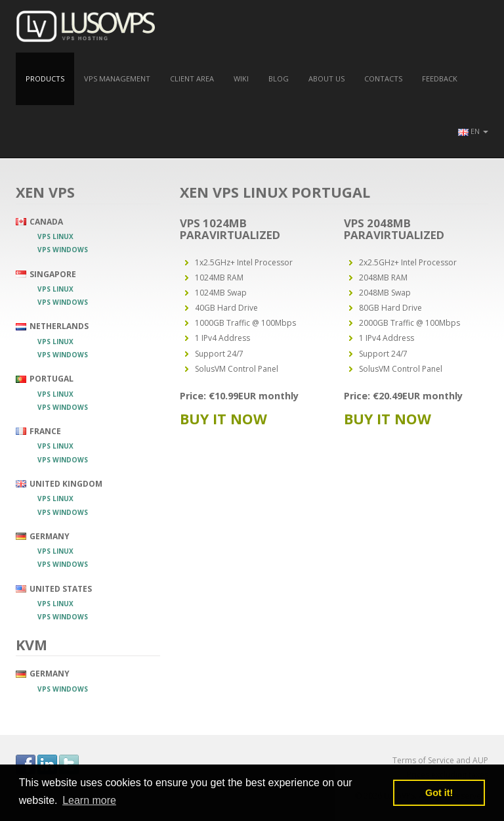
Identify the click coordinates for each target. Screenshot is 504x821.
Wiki (241, 78)
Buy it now (223, 419)
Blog (279, 78)
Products (45, 78)
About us (326, 78)
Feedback (440, 78)
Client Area (192, 78)
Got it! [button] (439, 793)
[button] (473, 131)
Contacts (383, 78)
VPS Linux (55, 236)
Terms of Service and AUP (440, 760)
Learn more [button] (89, 800)
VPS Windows (63, 250)
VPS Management (117, 78)
